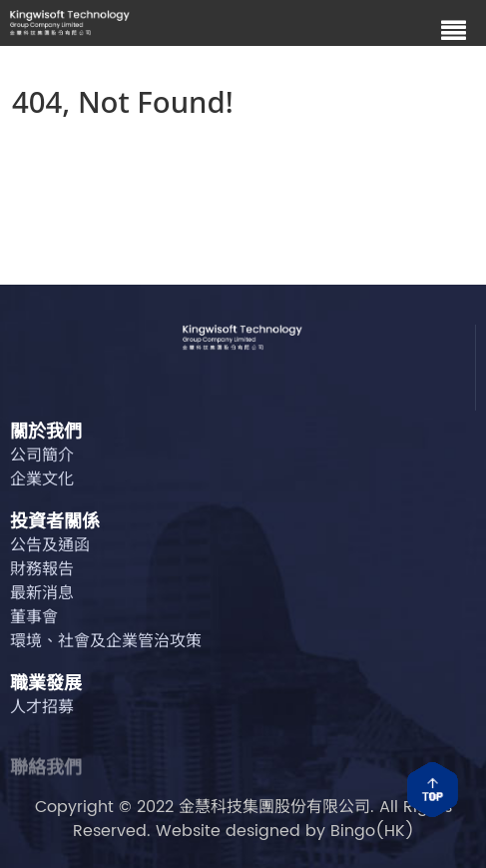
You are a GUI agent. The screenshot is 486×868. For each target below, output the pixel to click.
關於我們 (46, 434)
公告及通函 (50, 546)
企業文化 (42, 480)
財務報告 (42, 570)
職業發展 (46, 686)
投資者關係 (55, 524)
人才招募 (42, 708)
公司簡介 (42, 456)
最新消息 (42, 594)
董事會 (34, 618)
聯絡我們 (46, 776)
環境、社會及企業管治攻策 (106, 642)
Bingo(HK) (372, 831)
